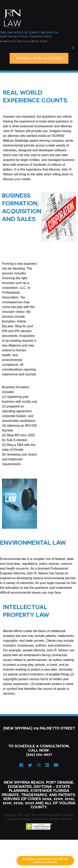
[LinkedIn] (47, 765)
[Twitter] (30, 765)
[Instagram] (39, 765)
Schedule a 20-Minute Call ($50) (39, 58)
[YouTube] (56, 765)
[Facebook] (21, 765)
